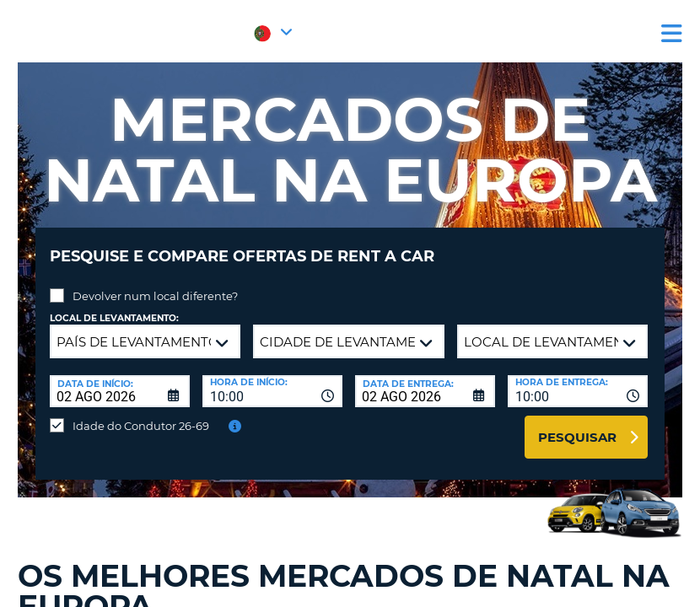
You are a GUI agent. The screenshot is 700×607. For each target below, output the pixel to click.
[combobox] (272, 379)
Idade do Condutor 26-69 (141, 413)
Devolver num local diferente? (155, 283)
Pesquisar (577, 424)
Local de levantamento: (114, 306)
